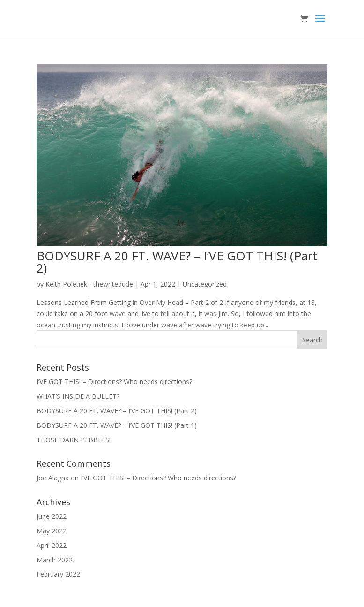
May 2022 (52, 531)
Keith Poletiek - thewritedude (89, 284)
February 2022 (58, 574)
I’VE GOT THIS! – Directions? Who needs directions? (114, 382)
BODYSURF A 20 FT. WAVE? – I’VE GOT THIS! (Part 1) (117, 425)
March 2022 (55, 560)
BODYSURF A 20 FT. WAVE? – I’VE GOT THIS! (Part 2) (177, 262)
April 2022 (52, 545)
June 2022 (52, 516)
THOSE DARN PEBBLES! (74, 440)
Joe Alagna (53, 478)
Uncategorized (205, 284)
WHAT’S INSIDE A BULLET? (78, 396)
